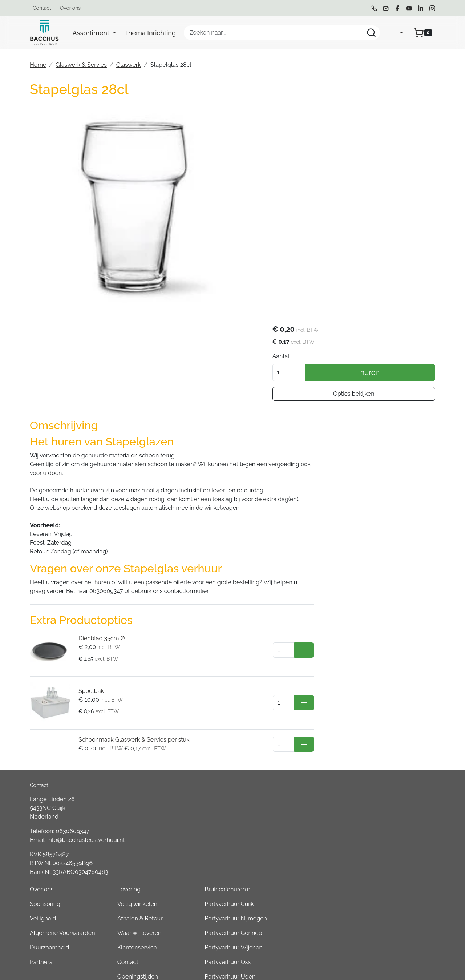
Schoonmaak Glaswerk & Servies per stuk (132, 653)
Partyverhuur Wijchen (389, 752)
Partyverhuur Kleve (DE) (392, 883)
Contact (42, 8)
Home (38, 65)
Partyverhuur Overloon (390, 868)
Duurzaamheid (222, 752)
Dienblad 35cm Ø (99, 557)
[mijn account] (396, 33)
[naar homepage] (44, 33)
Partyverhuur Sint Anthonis (395, 839)
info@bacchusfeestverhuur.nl (86, 745)
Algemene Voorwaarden (235, 737)
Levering (293, 694)
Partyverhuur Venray (387, 810)
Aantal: (315, 140)
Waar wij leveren (303, 737)
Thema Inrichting (150, 33)
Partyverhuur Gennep (389, 737)
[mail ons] (386, 8)
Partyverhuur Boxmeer (390, 854)
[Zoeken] (371, 33)
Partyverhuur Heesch (388, 796)
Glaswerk (129, 65)
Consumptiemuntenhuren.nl (398, 926)
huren (387, 156)
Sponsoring (218, 708)
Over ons (70, 8)
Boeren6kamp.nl (382, 912)
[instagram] (432, 8)
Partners (214, 767)
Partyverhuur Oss (383, 767)
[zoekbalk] (282, 33)
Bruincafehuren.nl (384, 694)
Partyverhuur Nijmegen (391, 723)
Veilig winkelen (301, 708)
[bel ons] (374, 8)
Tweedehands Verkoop (312, 810)
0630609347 (73, 736)
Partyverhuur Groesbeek (393, 825)
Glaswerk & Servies (81, 65)
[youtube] (409, 8)
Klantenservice (301, 752)
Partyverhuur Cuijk (385, 708)
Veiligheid (216, 723)
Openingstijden (302, 781)
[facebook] (397, 8)
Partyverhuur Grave (386, 941)
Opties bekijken (370, 177)
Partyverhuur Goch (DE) (391, 897)
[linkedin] (421, 8)
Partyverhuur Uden (385, 781)
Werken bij (295, 796)
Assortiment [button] (92, 33)
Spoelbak (89, 607)
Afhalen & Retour (304, 723)
